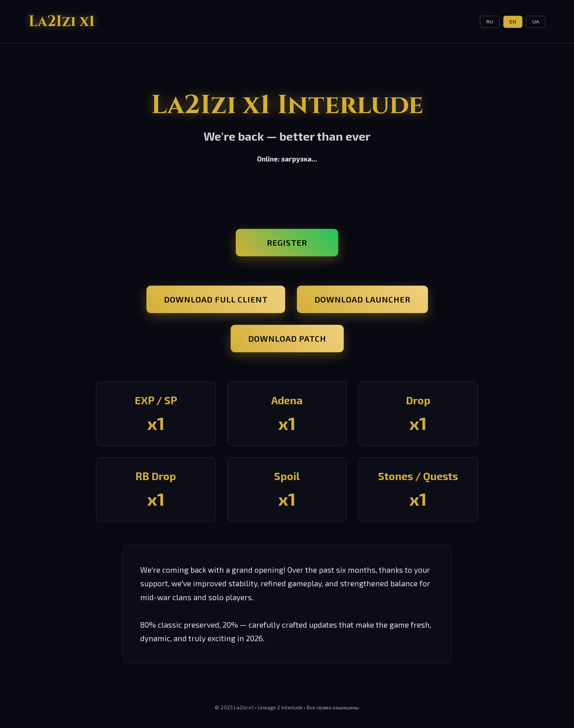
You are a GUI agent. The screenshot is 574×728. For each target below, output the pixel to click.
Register (287, 243)
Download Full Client (216, 299)
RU (490, 22)
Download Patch (287, 339)
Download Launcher (362, 299)
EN (513, 22)
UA (536, 22)
